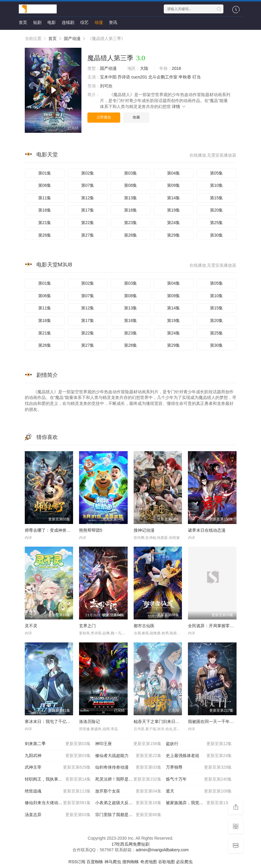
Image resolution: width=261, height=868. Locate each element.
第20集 (217, 210)
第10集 (217, 185)
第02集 (88, 173)
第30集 (217, 235)
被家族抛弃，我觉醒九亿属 (199, 803)
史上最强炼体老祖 (199, 756)
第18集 (131, 210)
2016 (176, 68)
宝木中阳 (108, 77)
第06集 (45, 185)
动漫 (99, 22)
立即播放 (104, 117)
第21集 (45, 223)
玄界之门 (87, 626)
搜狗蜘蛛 (131, 862)
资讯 (113, 22)
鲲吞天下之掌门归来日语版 (159, 721)
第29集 (174, 235)
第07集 (88, 185)
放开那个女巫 (128, 791)
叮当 (197, 77)
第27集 (88, 235)
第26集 (45, 235)
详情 (179, 107)
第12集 (88, 198)
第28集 (131, 235)
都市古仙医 (144, 626)
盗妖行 (199, 744)
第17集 (88, 210)
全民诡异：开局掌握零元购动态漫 (219, 626)
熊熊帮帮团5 (91, 530)
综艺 (84, 22)
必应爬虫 (184, 862)
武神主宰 (58, 767)
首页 (23, 22)
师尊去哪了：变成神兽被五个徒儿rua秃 (61, 530)
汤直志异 (58, 815)
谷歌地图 (166, 862)
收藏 (136, 117)
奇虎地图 (149, 862)
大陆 (144, 68)
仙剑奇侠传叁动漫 (128, 767)
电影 (52, 22)
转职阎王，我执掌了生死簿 (58, 779)
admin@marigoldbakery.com (162, 850)
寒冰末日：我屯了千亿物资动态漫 (56, 721)
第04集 (174, 173)
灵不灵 (31, 626)
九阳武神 (58, 756)
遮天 (199, 791)
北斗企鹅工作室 (163, 77)
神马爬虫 (113, 862)
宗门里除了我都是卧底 (128, 815)
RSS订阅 (77, 862)
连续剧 (68, 22)
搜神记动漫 (144, 530)
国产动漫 (72, 38)
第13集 (131, 198)
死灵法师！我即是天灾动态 (128, 779)
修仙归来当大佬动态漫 (58, 803)
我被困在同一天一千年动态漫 (215, 721)
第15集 (217, 198)
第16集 (45, 210)
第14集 (174, 198)
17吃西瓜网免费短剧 (131, 844)
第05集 (217, 173)
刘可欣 (106, 86)
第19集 (174, 210)
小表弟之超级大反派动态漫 (128, 803)
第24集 (174, 223)
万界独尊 (199, 767)
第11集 (45, 198)
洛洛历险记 (89, 721)
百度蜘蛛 (95, 862)
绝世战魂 (58, 791)
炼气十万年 (199, 779)
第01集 (45, 173)
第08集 (131, 185)
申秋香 (185, 77)
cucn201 (139, 77)
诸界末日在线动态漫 (207, 530)
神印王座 (128, 744)
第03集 (131, 173)
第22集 (88, 223)
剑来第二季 (58, 744)
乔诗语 (124, 77)
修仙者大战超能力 (128, 756)
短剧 (37, 22)
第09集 (174, 185)
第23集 (131, 223)
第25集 (217, 223)
